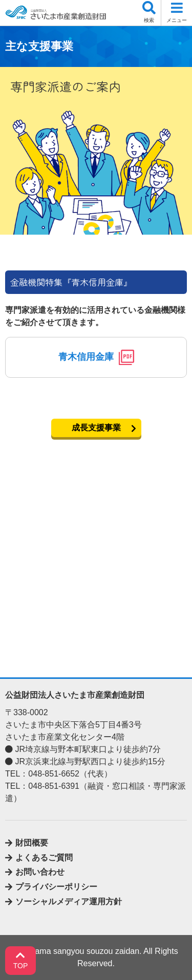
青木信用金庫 (96, 357)
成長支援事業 (96, 428)
